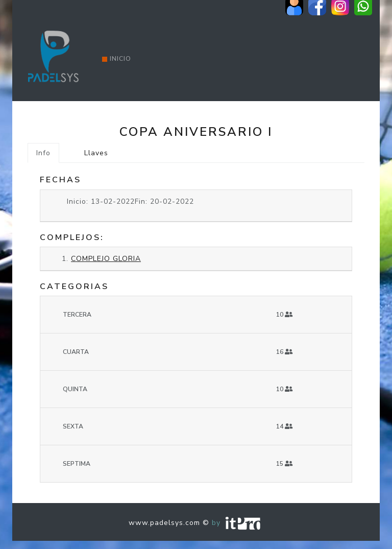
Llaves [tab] (96, 153)
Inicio (117, 59)
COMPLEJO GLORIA (106, 259)
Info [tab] (43, 153)
